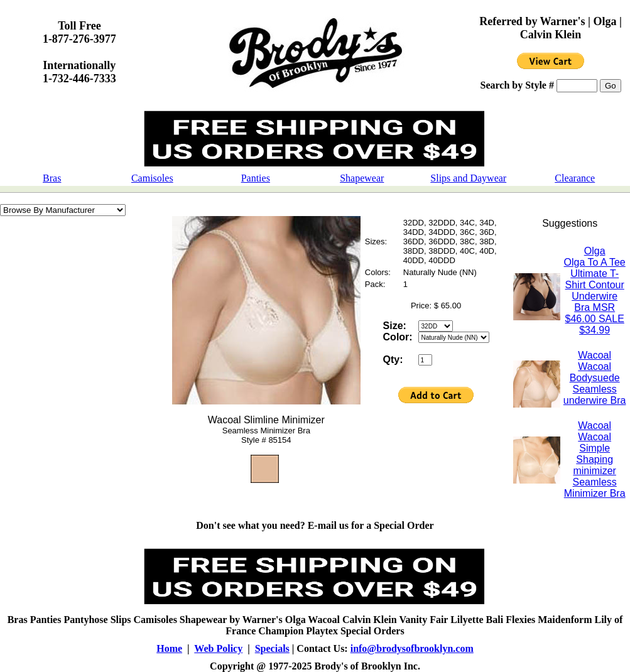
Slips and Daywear (468, 178)
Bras (52, 178)
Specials (272, 648)
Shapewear (362, 178)
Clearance (575, 178)
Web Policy (218, 648)
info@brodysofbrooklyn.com (412, 648)
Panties (256, 178)
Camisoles (152, 178)
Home (169, 648)
